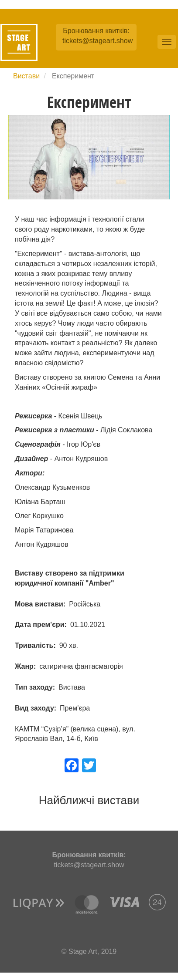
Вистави (26, 76)
